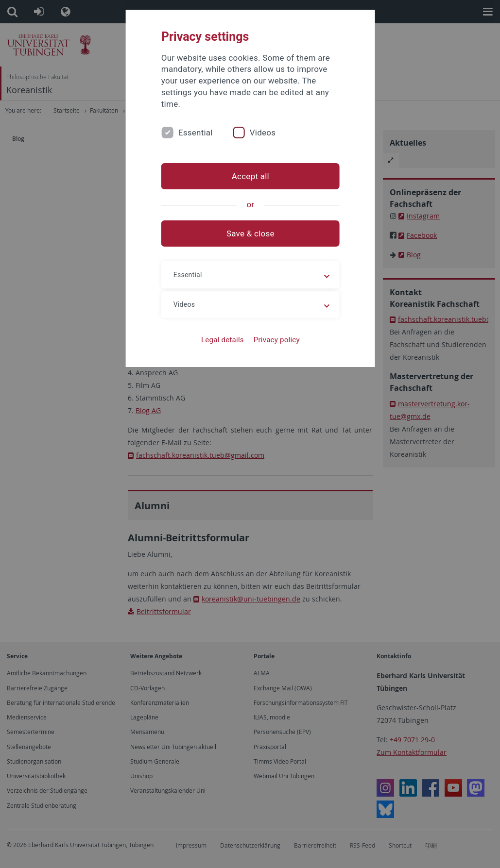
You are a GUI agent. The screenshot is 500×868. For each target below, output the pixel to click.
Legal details (222, 340)
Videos (263, 133)
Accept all (250, 176)
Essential (196, 133)
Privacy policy (276, 340)
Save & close (250, 234)
